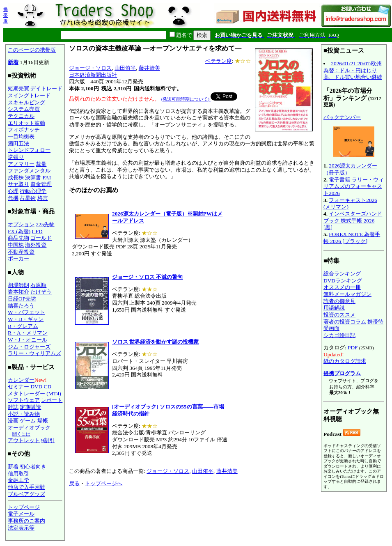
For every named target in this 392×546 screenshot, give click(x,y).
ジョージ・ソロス (90, 68)
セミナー (18, 387)
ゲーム (28, 421)
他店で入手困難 (26, 487)
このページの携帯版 (32, 50)
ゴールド (41, 238)
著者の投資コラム (345, 322)
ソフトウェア (24, 400)
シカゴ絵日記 (339, 335)
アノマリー (21, 164)
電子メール (21, 514)
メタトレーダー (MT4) (34, 393)
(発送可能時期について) (186, 99)
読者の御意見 (339, 301)
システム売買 (24, 109)
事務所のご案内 (26, 521)
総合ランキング (342, 274)
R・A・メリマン (28, 333)
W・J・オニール (28, 340)
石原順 (38, 285)
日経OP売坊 (22, 299)
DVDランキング (343, 281)
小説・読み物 (24, 414)
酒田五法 (18, 143)
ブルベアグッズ (26, 494)
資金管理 (41, 184)
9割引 (48, 440)
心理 (13, 191)
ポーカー (18, 258)
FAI (47, 178)
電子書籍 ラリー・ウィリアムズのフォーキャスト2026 (354, 186)
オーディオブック (29, 428)
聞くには (21, 434)
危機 (13, 198)
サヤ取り (18, 184)
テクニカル (21, 116)
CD (48, 387)
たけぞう (41, 292)
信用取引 (18, 474)
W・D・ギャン (26, 319)
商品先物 (18, 238)
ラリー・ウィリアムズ (34, 353)
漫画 (13, 421)
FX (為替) (19, 231)
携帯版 (6, 15)
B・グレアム (23, 326)
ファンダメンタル (29, 171)
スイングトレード (29, 95)
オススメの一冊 (342, 287)
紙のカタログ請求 (345, 361)
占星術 (28, 198)
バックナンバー (342, 117)
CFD (37, 231)
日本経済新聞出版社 (93, 75)
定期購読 (30, 407)
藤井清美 (149, 68)
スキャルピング (26, 102)
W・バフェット (26, 312)
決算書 (33, 178)
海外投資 (36, 245)
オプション (21, 224)
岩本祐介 (18, 292)
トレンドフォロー (29, 150)
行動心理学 (33, 191)
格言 (43, 198)
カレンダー (21, 380)
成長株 (16, 178)
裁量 (41, 164)
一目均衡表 (21, 136)
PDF (353, 348)
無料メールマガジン (347, 294)
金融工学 (18, 480)
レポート (52, 400)
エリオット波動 (26, 123)
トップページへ (104, 483)
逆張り (16, 157)
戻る (74, 483)
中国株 (16, 245)
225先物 (45, 224)
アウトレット (24, 440)
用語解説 (334, 308)
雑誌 (13, 407)
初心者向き (33, 467)
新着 (13, 62)
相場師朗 (18, 285)
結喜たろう (21, 306)
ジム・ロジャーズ (29, 347)
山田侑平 (125, 68)
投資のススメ (339, 315)
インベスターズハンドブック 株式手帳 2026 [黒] (353, 220)
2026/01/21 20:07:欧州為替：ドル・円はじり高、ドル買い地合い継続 (353, 70)
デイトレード (46, 88)
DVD (36, 387)
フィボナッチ (24, 130)
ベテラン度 (219, 61)
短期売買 (18, 88)
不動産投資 (21, 252)
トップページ (24, 507)
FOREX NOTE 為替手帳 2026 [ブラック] (352, 238)
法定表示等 (21, 528)
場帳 (43, 421)
